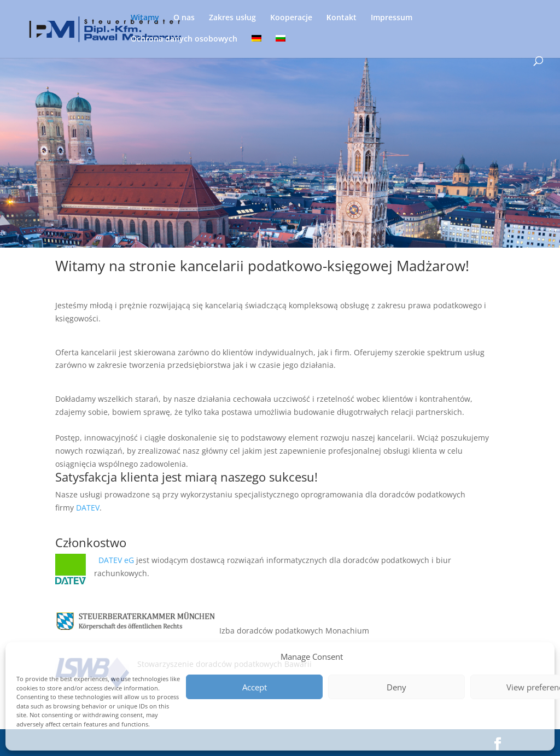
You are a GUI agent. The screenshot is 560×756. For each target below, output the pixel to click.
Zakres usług (232, 18)
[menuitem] (256, 46)
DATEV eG (117, 560)
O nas (184, 18)
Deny (396, 687)
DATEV (88, 508)
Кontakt (342, 18)
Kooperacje (291, 18)
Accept (255, 687)
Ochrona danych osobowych (184, 39)
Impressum (392, 18)
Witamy (145, 18)
